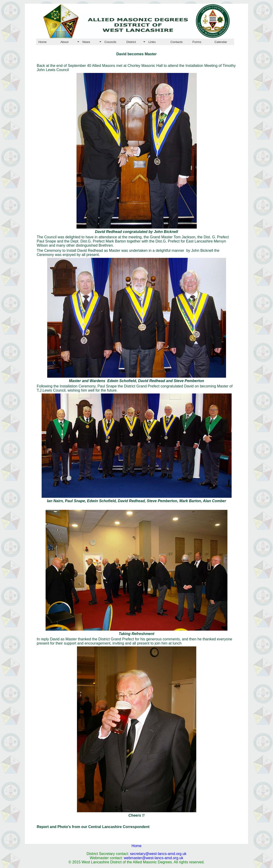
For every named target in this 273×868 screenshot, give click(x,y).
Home (43, 42)
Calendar (221, 42)
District (131, 42)
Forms (197, 42)
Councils (110, 42)
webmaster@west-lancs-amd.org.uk (154, 858)
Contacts (177, 42)
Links (152, 42)
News (86, 42)
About (65, 42)
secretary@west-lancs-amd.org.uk (158, 854)
